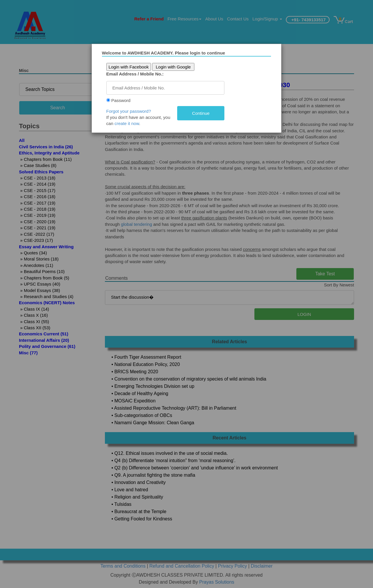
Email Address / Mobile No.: (139, 74)
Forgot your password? (133, 111)
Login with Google (177, 67)
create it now (131, 123)
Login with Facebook (133, 67)
